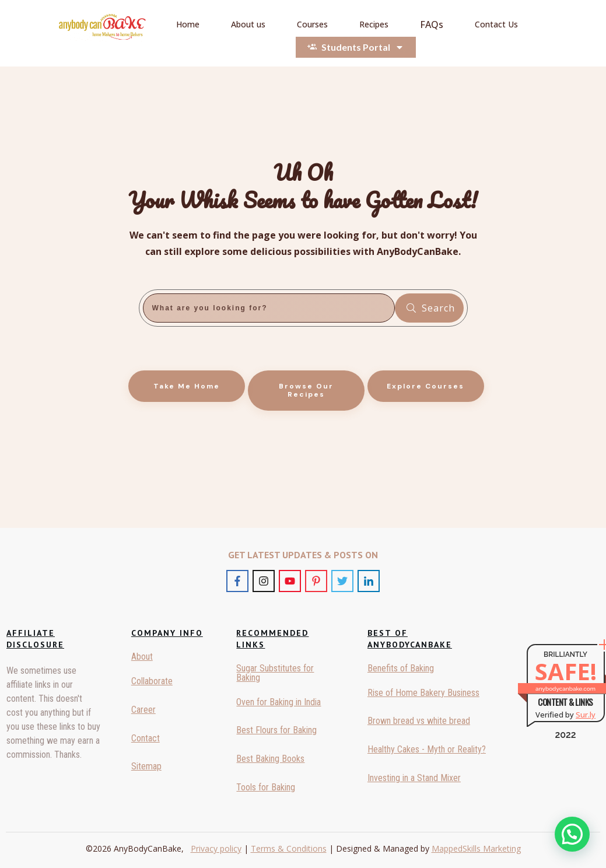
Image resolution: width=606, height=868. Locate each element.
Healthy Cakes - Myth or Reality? (427, 749)
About (142, 657)
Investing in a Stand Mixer (414, 778)
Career (143, 710)
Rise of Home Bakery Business (423, 693)
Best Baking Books (270, 759)
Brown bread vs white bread (419, 721)
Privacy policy (216, 848)
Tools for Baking (266, 787)
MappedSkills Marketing (476, 848)
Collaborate (152, 681)
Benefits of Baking (401, 668)
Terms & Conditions (289, 848)
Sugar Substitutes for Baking (275, 673)
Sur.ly (586, 715)
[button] (572, 834)
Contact (146, 738)
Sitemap (146, 766)
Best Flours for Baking (276, 730)
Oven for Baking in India (279, 702)
